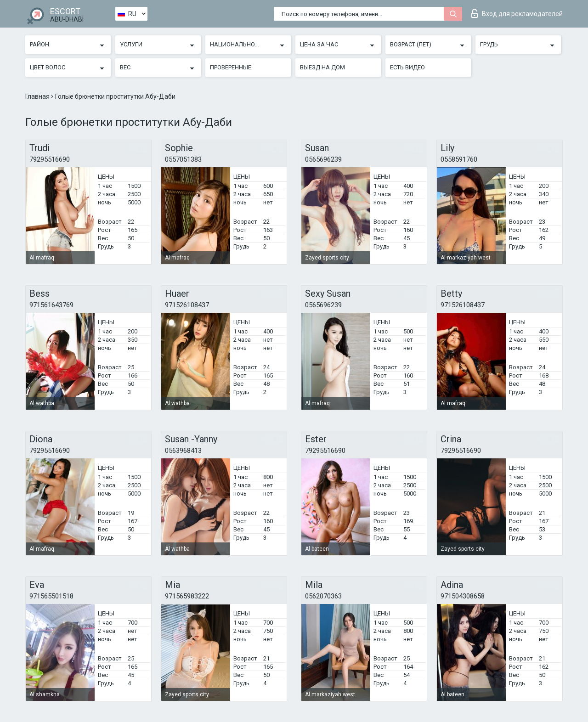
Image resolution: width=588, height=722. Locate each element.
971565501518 (51, 596)
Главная (38, 96)
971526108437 (187, 305)
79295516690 (50, 159)
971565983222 (187, 596)
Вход (517, 13)
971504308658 (463, 596)
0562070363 (323, 596)
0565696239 (323, 159)
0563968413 (183, 451)
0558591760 (459, 159)
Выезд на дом (322, 67)
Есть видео (407, 67)
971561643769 (51, 305)
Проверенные (231, 67)
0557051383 (183, 159)
